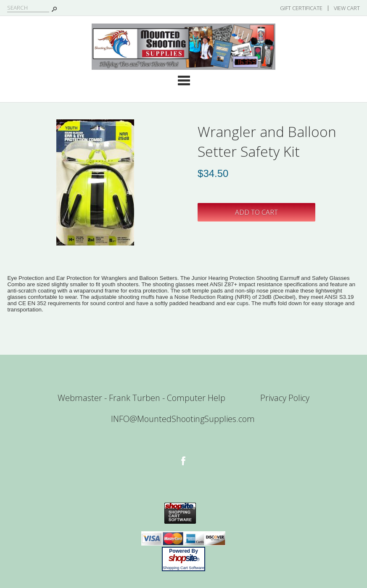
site (184, 558)
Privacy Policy (285, 398)
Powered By (183, 551)
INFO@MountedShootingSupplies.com (183, 419)
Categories (184, 80)
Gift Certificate (301, 8)
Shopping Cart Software (183, 568)
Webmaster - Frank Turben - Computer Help (141, 398)
